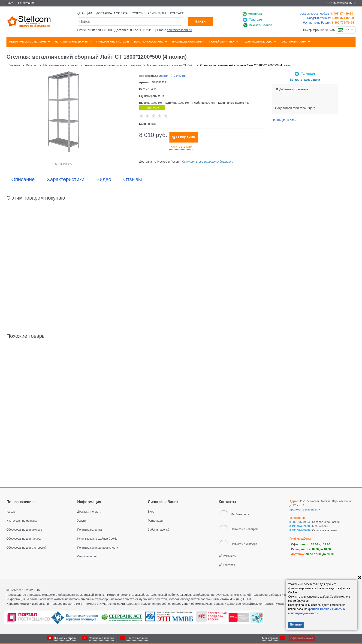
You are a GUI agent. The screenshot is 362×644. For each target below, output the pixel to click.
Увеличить (66, 164)
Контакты (178, 13)
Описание (23, 179)
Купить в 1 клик (181, 147)
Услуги (138, 13)
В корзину (186, 137)
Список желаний (137, 638)
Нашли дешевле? (284, 120)
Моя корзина (270, 638)
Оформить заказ (302, 638)
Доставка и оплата (112, 13)
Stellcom (163, 76)
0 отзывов (180, 76)
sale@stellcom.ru (179, 30)
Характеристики (65, 179)
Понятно (296, 625)
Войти (10, 3)
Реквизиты (157, 13)
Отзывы (133, 179)
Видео (104, 179)
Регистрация (26, 3)
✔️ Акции (84, 13)
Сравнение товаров (102, 638)
